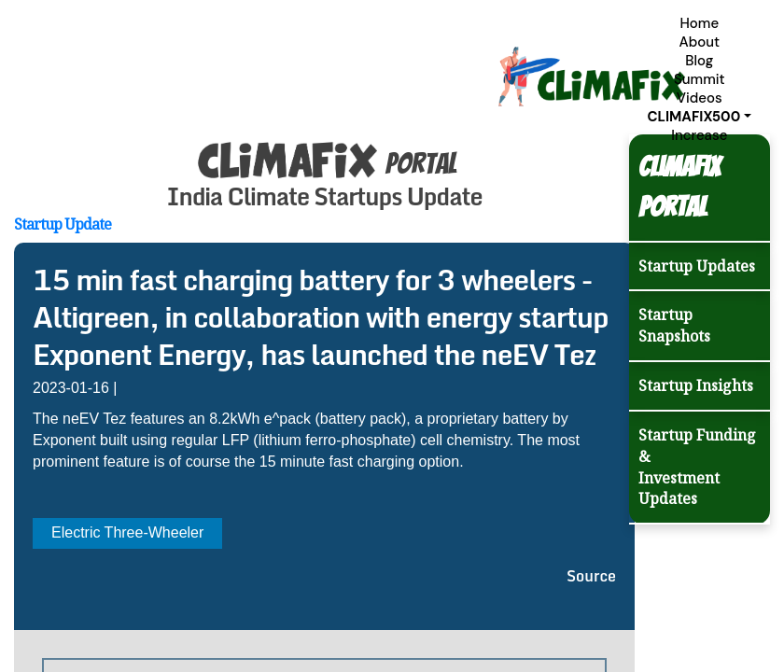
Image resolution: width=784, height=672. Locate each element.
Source (591, 576)
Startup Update (63, 224)
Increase (699, 135)
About (699, 42)
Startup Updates (697, 266)
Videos (700, 98)
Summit (700, 79)
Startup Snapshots (674, 325)
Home (699, 23)
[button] (700, 117)
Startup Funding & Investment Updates (697, 467)
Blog (699, 61)
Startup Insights (696, 385)
